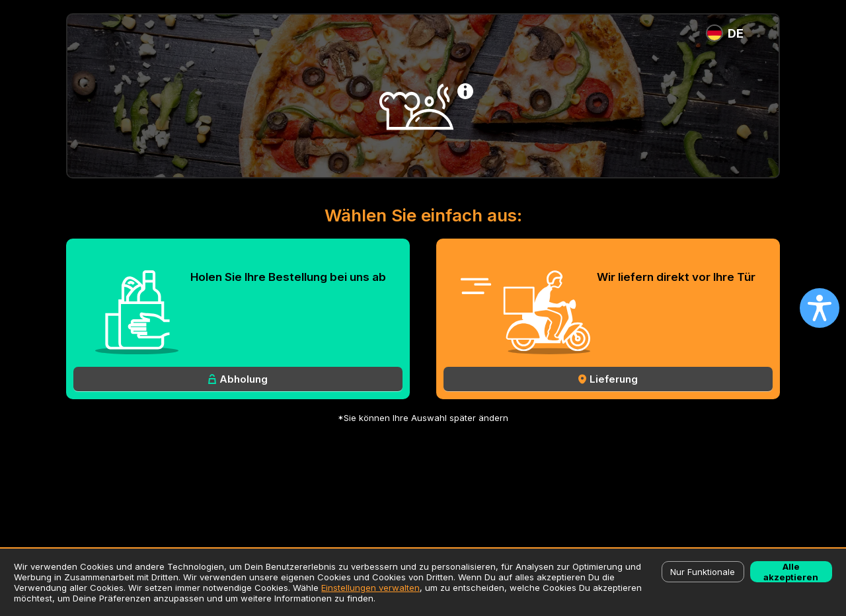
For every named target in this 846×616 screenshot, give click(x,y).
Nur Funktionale (703, 572)
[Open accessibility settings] (820, 308)
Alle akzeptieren (791, 572)
